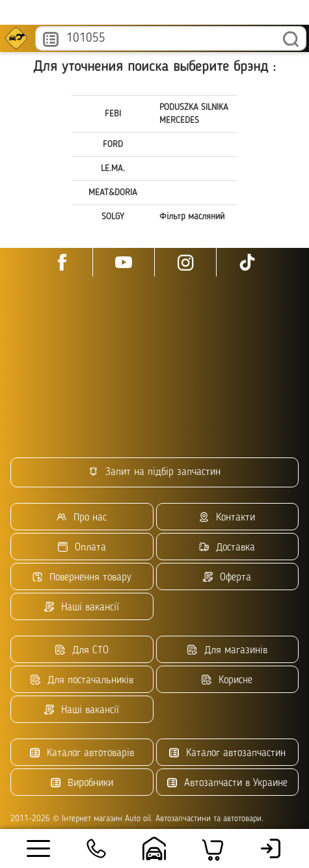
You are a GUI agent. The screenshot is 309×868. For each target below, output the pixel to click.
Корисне (227, 680)
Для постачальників (82, 680)
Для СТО (82, 650)
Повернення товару (82, 577)
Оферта (227, 577)
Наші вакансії (82, 607)
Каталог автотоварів (82, 753)
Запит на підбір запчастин (154, 472)
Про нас (82, 518)
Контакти (227, 518)
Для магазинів (227, 650)
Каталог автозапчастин (227, 753)
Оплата (82, 548)
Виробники (82, 783)
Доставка (227, 548)
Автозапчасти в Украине (227, 783)
